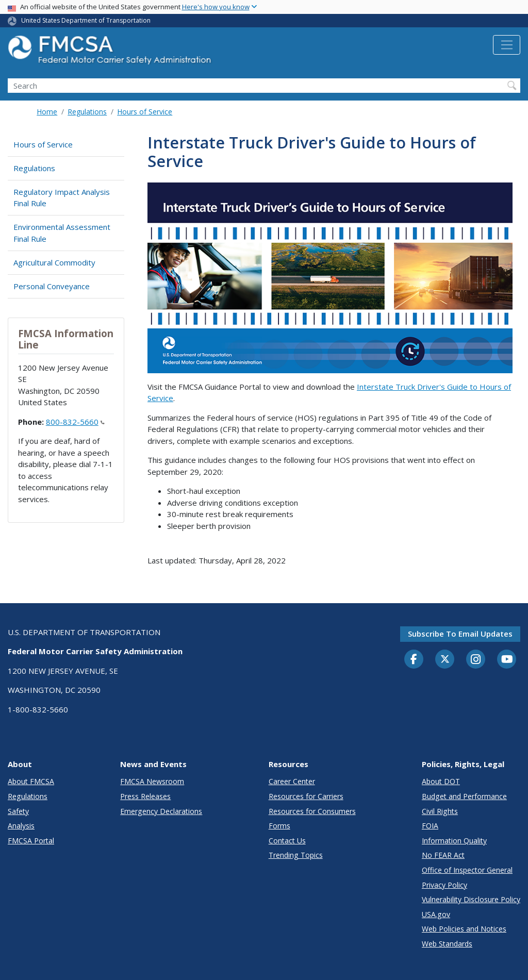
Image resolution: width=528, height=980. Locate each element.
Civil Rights (440, 811)
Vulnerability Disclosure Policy (471, 899)
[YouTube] (507, 660)
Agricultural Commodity (54, 262)
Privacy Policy (444, 885)
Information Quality (454, 841)
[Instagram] (476, 660)
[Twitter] (445, 659)
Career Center (292, 781)
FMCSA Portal (31, 841)
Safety (18, 811)
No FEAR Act (443, 855)
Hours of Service (145, 112)
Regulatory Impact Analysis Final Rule (62, 198)
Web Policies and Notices (464, 929)
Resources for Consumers (312, 811)
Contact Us (287, 841)
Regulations (87, 112)
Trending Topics (296, 855)
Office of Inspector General (467, 870)
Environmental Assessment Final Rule (62, 233)
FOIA (430, 826)
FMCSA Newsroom (152, 781)
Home (47, 112)
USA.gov (436, 914)
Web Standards (447, 944)
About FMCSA (31, 781)
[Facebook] (414, 660)
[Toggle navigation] (507, 45)
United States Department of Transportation (86, 20)
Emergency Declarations (161, 811)
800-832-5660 (75, 422)
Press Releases (145, 796)
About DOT (441, 781)
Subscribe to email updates (460, 634)
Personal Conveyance (52, 286)
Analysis (21, 826)
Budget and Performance (464, 796)
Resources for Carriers (306, 796)
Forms (279, 826)
